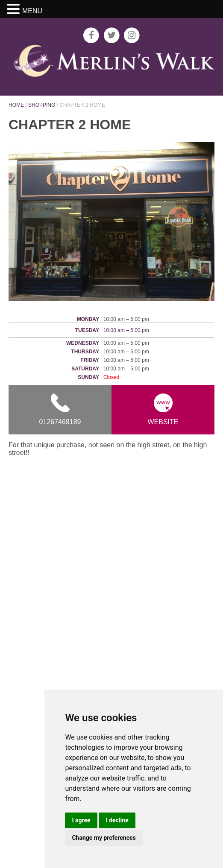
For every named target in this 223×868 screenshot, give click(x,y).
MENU (32, 11)
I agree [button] (81, 820)
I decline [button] (117, 820)
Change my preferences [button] (104, 838)
